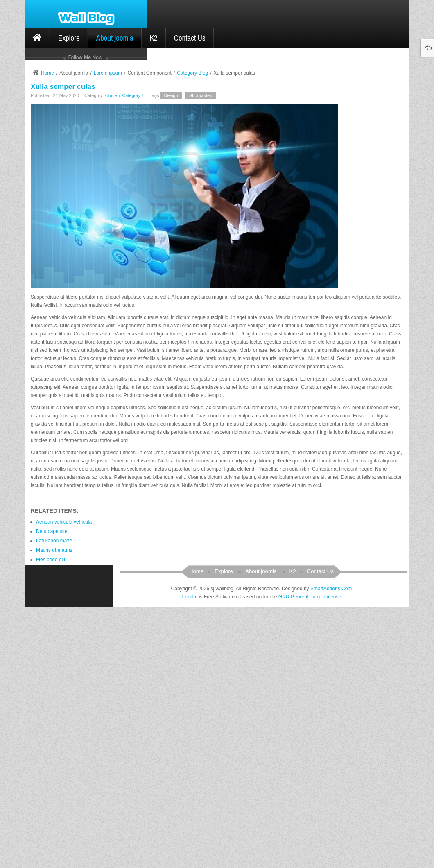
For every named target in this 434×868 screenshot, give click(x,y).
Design (171, 357)
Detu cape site (52, 793)
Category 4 (53, 154)
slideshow (92, 283)
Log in (125, 230)
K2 (293, 833)
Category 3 (53, 135)
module (83, 274)
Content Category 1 (125, 357)
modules (118, 274)
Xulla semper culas (63, 348)
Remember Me (53, 225)
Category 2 (53, 116)
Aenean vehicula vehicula (64, 783)
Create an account (56, 236)
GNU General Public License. (311, 858)
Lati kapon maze (54, 802)
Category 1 (53, 97)
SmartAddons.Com (331, 850)
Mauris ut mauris (54, 811)
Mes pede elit (51, 821)
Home (47, 334)
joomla (49, 274)
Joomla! (189, 858)
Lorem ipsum (108, 334)
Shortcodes (201, 357)
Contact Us (320, 833)
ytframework (63, 291)
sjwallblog (52, 283)
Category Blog (192, 334)
